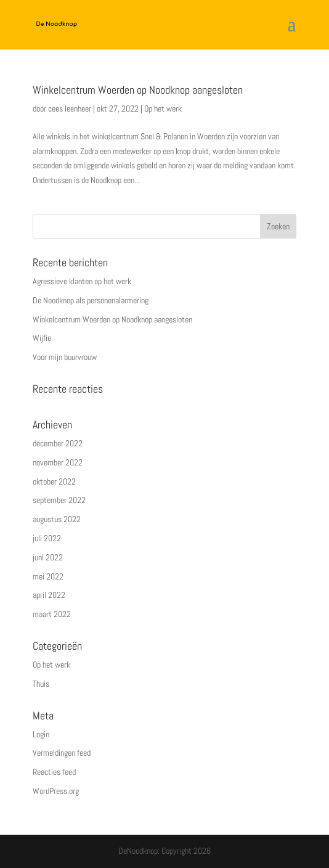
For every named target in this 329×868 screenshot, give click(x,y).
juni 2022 (48, 557)
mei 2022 (48, 576)
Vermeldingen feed (62, 753)
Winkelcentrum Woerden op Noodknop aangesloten (138, 90)
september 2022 (59, 500)
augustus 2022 (57, 519)
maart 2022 (52, 614)
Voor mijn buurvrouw (65, 357)
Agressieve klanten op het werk (82, 281)
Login (41, 734)
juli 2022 (47, 538)
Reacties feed (54, 772)
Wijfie (42, 338)
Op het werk (163, 108)
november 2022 (58, 462)
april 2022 (49, 595)
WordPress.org (56, 791)
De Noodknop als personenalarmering (91, 300)
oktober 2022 (54, 481)
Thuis (41, 684)
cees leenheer (70, 108)
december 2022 (58, 443)
